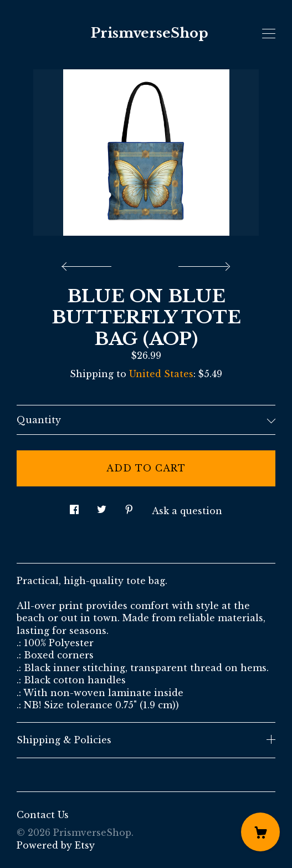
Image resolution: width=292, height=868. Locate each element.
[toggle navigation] (269, 34)
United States (161, 374)
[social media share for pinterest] (129, 507)
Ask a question (187, 511)
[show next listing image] (203, 263)
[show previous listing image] (89, 263)
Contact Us (43, 815)
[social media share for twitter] (102, 507)
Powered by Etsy (56, 845)
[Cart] (260, 832)
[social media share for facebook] (74, 507)
